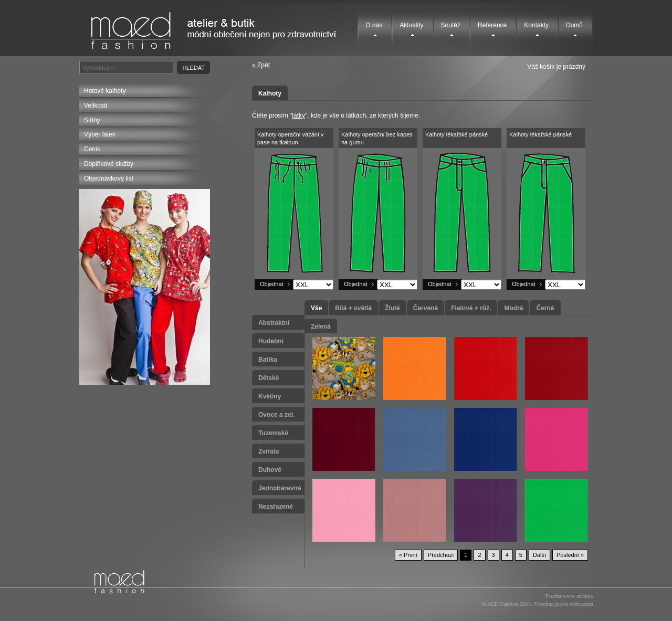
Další (539, 555)
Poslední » (570, 555)
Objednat (272, 284)
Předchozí (441, 555)
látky (298, 115)
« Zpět (261, 65)
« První (408, 555)
